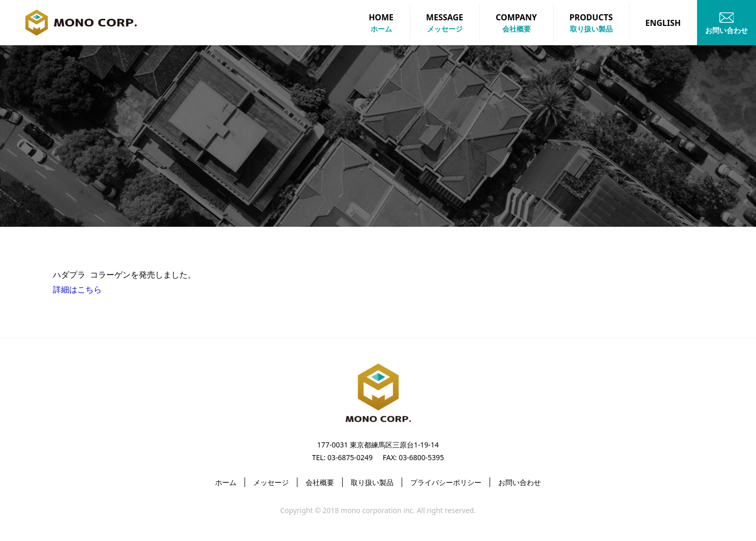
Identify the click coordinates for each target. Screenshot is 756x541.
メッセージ (271, 482)
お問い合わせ (520, 482)
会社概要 (320, 482)
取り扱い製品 (372, 482)
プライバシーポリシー (446, 482)
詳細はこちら (77, 289)
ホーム (226, 482)
